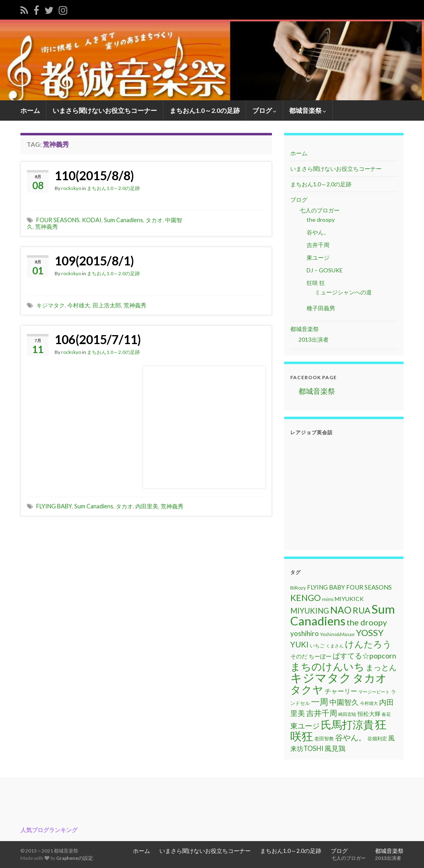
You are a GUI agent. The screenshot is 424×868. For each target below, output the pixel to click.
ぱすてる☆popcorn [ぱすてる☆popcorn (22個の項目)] (364, 656)
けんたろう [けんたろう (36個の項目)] (368, 644)
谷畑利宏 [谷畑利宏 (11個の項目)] (377, 739)
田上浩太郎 (107, 305)
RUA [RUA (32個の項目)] (361, 610)
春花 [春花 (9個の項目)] (386, 714)
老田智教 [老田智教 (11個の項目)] (324, 739)
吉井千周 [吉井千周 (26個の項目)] (322, 713)
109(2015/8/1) (94, 261)
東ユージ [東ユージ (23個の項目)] (305, 726)
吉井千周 (318, 245)
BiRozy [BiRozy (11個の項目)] (298, 588)
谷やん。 (318, 232)
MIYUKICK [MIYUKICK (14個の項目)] (349, 599)
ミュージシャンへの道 (343, 292)
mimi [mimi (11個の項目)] (328, 599)
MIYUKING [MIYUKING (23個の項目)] (310, 611)
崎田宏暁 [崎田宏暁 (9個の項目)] (347, 714)
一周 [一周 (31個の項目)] (320, 701)
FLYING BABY (54, 506)
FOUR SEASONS (58, 220)
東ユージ (318, 257)
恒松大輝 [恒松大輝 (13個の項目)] (369, 714)
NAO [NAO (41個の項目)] (341, 610)
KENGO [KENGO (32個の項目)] (306, 598)
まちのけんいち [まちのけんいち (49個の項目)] (327, 666)
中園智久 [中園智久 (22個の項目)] (344, 702)
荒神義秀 (46, 226)
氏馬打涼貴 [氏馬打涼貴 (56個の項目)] (347, 724)
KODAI (92, 220)
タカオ (154, 220)
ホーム (30, 110)
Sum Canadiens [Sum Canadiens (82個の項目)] (343, 615)
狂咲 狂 (316, 283)
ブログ (264, 110)
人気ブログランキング (49, 830)
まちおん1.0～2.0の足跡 (205, 110)
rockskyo (71, 188)
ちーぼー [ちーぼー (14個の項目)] (320, 656)
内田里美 (147, 506)
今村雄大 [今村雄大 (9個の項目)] (369, 703)
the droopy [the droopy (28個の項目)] (367, 622)
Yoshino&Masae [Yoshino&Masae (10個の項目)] (337, 634)
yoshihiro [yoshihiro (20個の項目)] (305, 633)
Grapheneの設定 (75, 858)
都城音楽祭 (308, 110)
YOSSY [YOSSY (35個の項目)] (370, 633)
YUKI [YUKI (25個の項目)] (299, 644)
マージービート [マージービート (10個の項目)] (374, 692)
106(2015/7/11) (98, 339)
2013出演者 (314, 339)
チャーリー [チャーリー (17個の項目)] (341, 691)
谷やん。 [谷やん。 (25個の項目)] (351, 737)
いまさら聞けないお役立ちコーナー (105, 110)
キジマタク (51, 305)
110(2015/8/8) (94, 175)
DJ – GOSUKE (325, 270)
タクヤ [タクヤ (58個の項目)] (307, 689)
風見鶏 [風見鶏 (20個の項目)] (335, 748)
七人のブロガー (319, 210)
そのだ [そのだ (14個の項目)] (299, 656)
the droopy (321, 220)
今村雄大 (79, 305)
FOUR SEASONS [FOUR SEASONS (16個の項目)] (369, 587)
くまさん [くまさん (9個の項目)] (335, 646)
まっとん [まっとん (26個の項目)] (381, 667)
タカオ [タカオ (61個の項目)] (370, 678)
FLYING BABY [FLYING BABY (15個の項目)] (326, 587)
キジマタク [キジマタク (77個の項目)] (321, 678)
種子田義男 (321, 308)
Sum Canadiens (124, 220)
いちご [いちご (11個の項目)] (317, 646)
